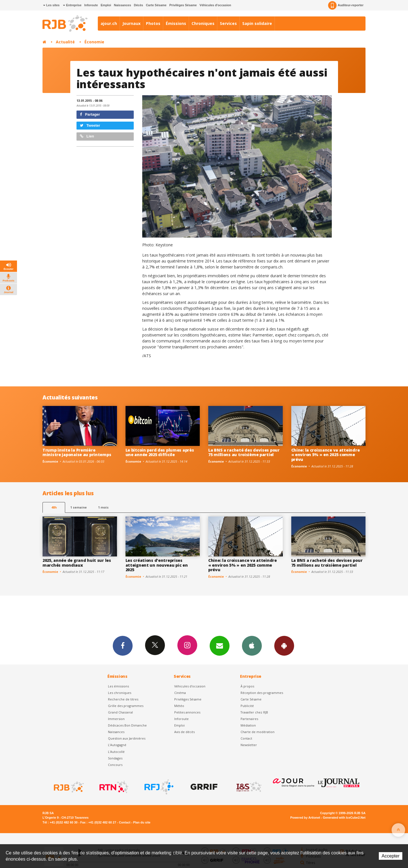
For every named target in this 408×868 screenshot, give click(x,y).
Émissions (176, 23)
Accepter (391, 856)
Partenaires (249, 719)
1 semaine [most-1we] (78, 507)
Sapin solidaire (257, 23)
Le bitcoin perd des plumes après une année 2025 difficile (160, 452)
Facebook (123, 645)
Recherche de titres (123, 699)
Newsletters (220, 645)
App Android (284, 645)
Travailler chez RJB (254, 712)
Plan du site (142, 822)
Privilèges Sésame (183, 5)
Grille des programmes (126, 706)
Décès (139, 5)
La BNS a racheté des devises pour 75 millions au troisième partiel (244, 452)
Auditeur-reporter (346, 5)
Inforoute (91, 5)
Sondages (115, 758)
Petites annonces (187, 712)
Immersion (116, 719)
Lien (87, 136)
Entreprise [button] (72, 5)
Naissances (123, 5)
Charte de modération (258, 732)
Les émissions (118, 686)
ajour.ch (109, 23)
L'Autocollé (116, 752)
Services (228, 23)
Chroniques (203, 23)
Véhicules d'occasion (215, 5)
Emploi (106, 5)
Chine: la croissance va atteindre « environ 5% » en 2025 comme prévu (326, 455)
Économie (94, 42)
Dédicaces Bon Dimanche (127, 725)
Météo (179, 706)
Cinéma (180, 693)
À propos (247, 686)
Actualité (65, 42)
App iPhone (252, 645)
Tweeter (90, 125)
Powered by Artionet (305, 818)
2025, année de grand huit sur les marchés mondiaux (77, 563)
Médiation (248, 725)
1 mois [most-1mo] (103, 507)
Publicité (247, 706)
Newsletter (249, 745)
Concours (115, 765)
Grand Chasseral (120, 712)
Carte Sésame (156, 5)
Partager (90, 114)
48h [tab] (54, 507)
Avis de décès (184, 732)
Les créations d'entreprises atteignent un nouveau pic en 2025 (157, 565)
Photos (153, 23)
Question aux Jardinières (127, 738)
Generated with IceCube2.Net (344, 818)
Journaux (131, 23)
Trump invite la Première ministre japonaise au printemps (77, 452)
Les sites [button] (51, 5)
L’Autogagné (117, 745)
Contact (246, 738)
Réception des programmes (262, 693)
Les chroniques (120, 693)
